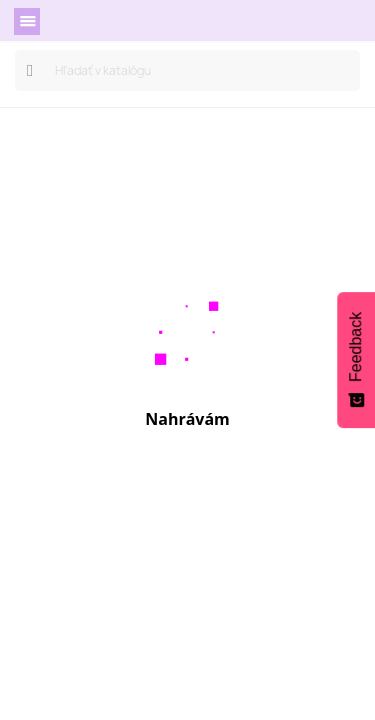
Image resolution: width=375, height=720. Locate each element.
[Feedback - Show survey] (356, 360)
